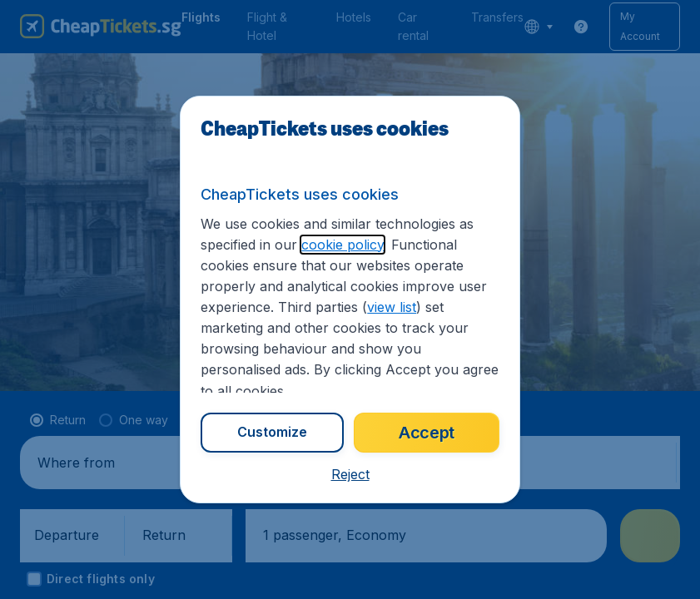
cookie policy (343, 245)
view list (392, 307)
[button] (350, 474)
